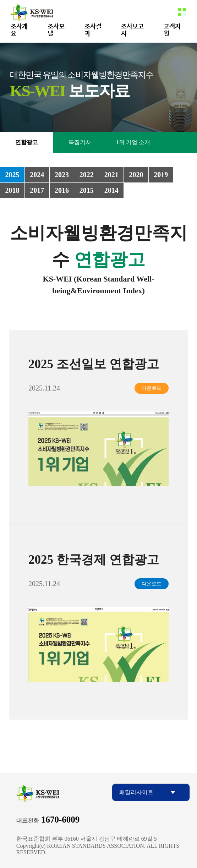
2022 (87, 175)
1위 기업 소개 (133, 142)
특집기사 (80, 142)
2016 (62, 190)
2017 (37, 190)
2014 (111, 190)
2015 (87, 190)
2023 (62, 175)
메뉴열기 (182, 12)
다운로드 (152, 388)
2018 (12, 190)
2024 (37, 175)
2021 (111, 175)
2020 (136, 175)
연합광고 (27, 142)
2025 (12, 175)
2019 (161, 175)
